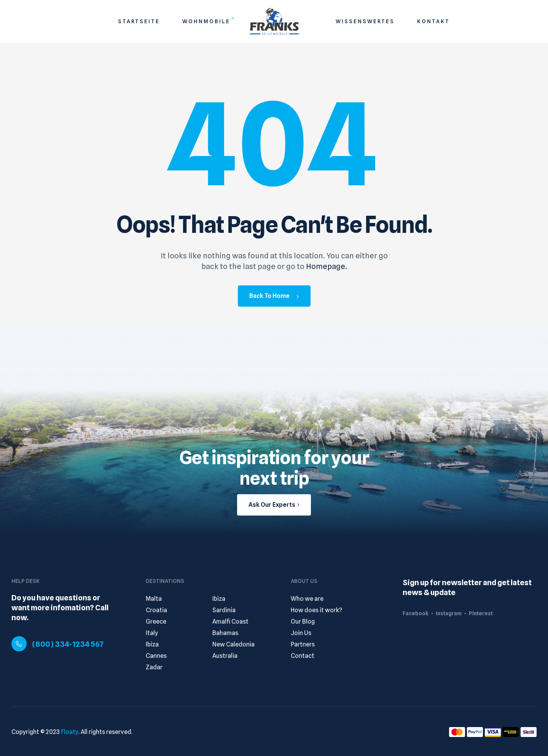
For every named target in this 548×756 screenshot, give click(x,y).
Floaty (70, 732)
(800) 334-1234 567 (68, 644)
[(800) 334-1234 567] (19, 644)
